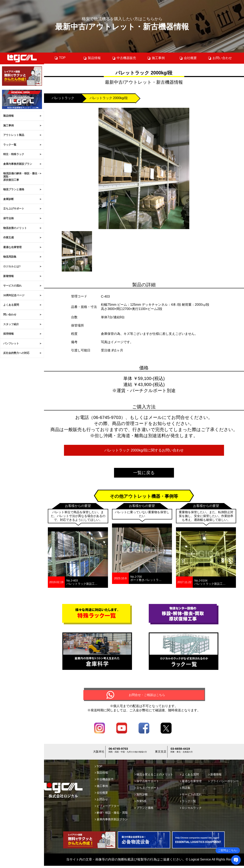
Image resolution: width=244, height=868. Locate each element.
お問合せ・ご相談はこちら (147, 696)
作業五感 (8, 237)
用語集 (185, 790)
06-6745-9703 (120, 752)
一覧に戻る (144, 473)
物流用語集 (10, 257)
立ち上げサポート (14, 209)
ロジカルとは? (12, 266)
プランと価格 (144, 810)
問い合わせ (10, 315)
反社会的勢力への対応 (16, 353)
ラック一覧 (10, 145)
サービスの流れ (12, 286)
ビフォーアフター (107, 808)
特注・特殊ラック (14, 154)
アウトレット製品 (14, 135)
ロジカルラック (191, 810)
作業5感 (141, 803)
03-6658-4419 (182, 752)
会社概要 (188, 58)
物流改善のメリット (15, 228)
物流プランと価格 (14, 189)
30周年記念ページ (14, 295)
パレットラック (63, 98)
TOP (60, 58)
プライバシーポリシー (224, 783)
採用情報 (8, 334)
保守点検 (8, 218)
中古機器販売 (124, 58)
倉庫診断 (8, 199)
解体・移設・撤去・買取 (111, 815)
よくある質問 (11, 305)
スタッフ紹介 (11, 324)
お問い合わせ (220, 58)
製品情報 (8, 116)
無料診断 (141, 797)
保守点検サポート (147, 783)
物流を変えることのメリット (154, 777)
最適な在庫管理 (12, 247)
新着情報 (8, 276)
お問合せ (101, 801)
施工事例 (8, 125)
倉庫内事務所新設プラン (18, 164)
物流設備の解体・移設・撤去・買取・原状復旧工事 (22, 177)
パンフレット (11, 343)
